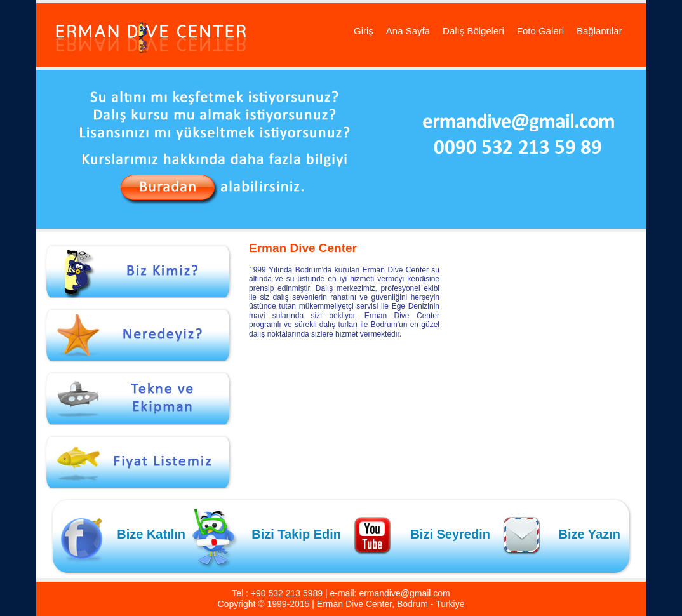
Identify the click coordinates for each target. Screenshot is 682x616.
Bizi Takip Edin (296, 534)
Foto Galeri (540, 31)
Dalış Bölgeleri (473, 31)
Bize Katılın (151, 534)
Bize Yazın (590, 534)
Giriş (364, 31)
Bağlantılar (599, 31)
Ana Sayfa (408, 31)
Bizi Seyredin (450, 534)
